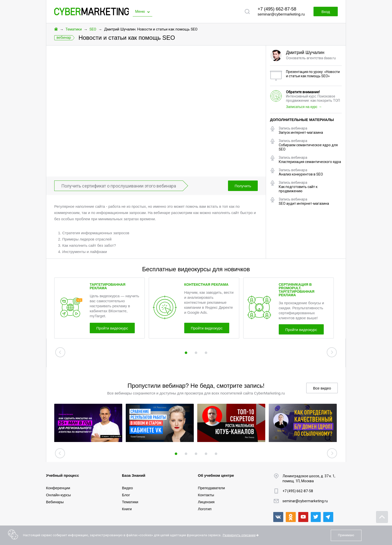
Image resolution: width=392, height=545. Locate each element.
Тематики (74, 29)
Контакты (206, 495)
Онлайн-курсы (58, 495)
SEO (93, 29)
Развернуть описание (239, 535)
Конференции (58, 488)
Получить (243, 186)
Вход (325, 12)
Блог (126, 495)
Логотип (205, 509)
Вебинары (55, 502)
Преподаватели (211, 488)
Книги (127, 509)
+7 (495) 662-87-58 (277, 9)
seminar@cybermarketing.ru (281, 14)
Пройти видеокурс (112, 328)
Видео (127, 488)
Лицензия (206, 502)
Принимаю (346, 535)
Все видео (322, 388)
